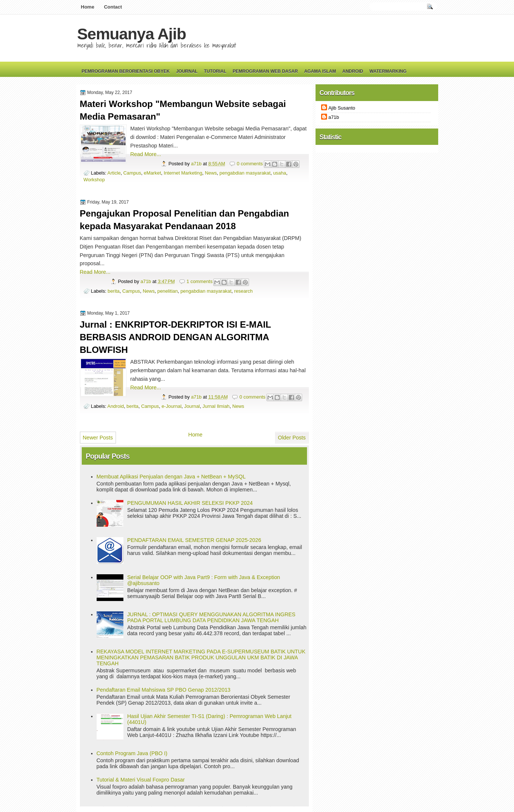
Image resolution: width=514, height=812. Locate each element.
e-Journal (172, 406)
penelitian (167, 291)
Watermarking (388, 71)
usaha (280, 173)
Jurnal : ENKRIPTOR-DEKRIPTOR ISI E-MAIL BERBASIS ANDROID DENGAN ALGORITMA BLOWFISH (175, 337)
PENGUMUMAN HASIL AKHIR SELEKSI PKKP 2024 (190, 503)
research (243, 291)
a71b (197, 164)
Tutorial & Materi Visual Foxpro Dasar (141, 780)
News (211, 173)
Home (88, 7)
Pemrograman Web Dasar (265, 71)
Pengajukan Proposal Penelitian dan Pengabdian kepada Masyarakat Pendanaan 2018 (185, 220)
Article (114, 173)
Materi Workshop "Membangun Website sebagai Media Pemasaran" (183, 110)
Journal (187, 71)
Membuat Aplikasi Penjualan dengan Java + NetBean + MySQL (171, 477)
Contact (113, 7)
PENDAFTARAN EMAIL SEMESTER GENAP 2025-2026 (194, 540)
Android (353, 71)
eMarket (152, 173)
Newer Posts (98, 438)
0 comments (250, 164)
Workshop (94, 180)
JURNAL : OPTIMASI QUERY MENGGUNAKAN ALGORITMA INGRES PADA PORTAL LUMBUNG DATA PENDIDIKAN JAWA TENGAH (211, 617)
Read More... (146, 154)
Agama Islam (320, 71)
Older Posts (292, 438)
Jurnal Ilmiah (216, 406)
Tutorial (215, 71)
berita (114, 291)
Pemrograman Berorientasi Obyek (126, 71)
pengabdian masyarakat (245, 173)
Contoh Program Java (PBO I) (132, 753)
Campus (132, 173)
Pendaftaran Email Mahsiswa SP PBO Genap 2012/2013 (164, 690)
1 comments (200, 281)
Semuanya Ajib (132, 34)
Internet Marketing (183, 173)
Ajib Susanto (342, 108)
